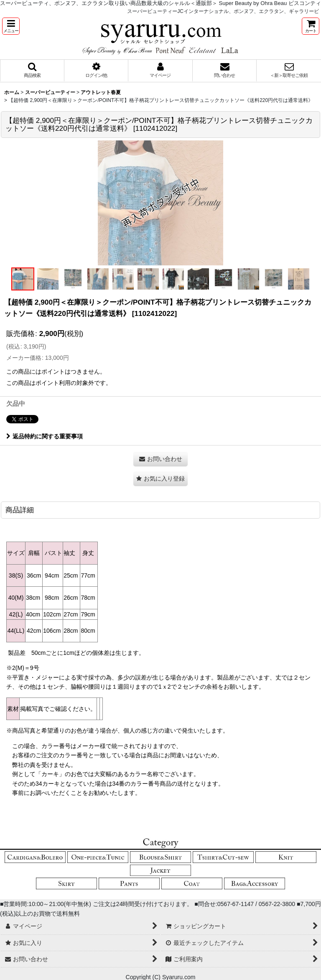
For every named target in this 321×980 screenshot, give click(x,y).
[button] (11, 26)
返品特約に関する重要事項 (45, 436)
